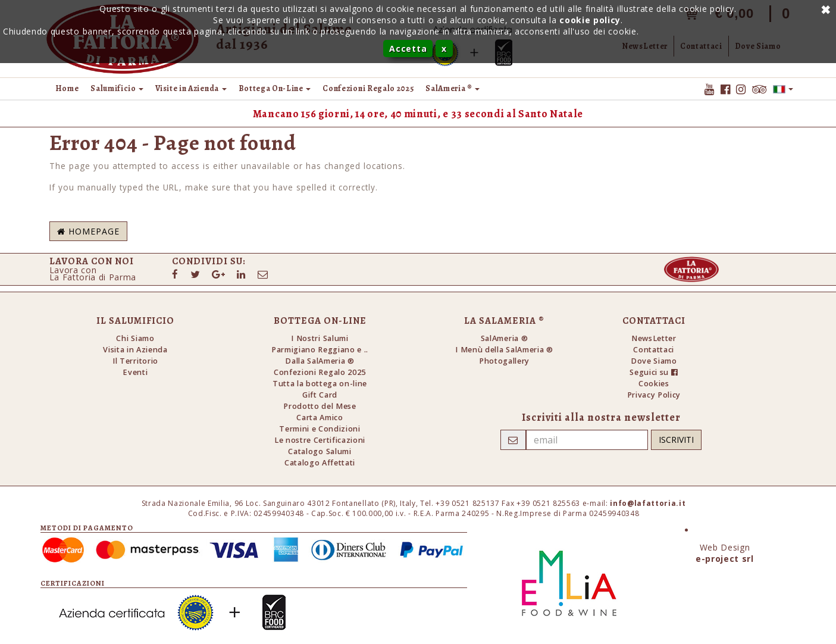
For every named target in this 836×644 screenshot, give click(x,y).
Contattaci (654, 350)
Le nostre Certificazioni (320, 440)
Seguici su (654, 372)
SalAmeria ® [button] (453, 88)
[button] (783, 89)
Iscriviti (676, 440)
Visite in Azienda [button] (191, 88)
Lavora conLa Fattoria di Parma (93, 273)
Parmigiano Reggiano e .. (320, 350)
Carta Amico (320, 418)
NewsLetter (654, 338)
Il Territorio (135, 361)
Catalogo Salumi (320, 451)
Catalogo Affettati (320, 463)
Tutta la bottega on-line (320, 384)
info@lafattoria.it (648, 503)
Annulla (824, 9)
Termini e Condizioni (320, 429)
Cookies (654, 384)
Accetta (408, 49)
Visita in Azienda (135, 350)
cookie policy (590, 20)
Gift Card (320, 395)
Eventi (135, 372)
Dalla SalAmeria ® (320, 361)
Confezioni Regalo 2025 (368, 88)
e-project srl (725, 559)
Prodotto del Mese (320, 406)
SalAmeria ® (504, 338)
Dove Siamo (654, 361)
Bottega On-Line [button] (275, 88)
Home (67, 88)
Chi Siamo (135, 338)
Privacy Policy (654, 395)
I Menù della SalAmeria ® (504, 350)
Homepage (88, 231)
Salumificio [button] (117, 88)
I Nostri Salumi (320, 338)
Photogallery (504, 361)
